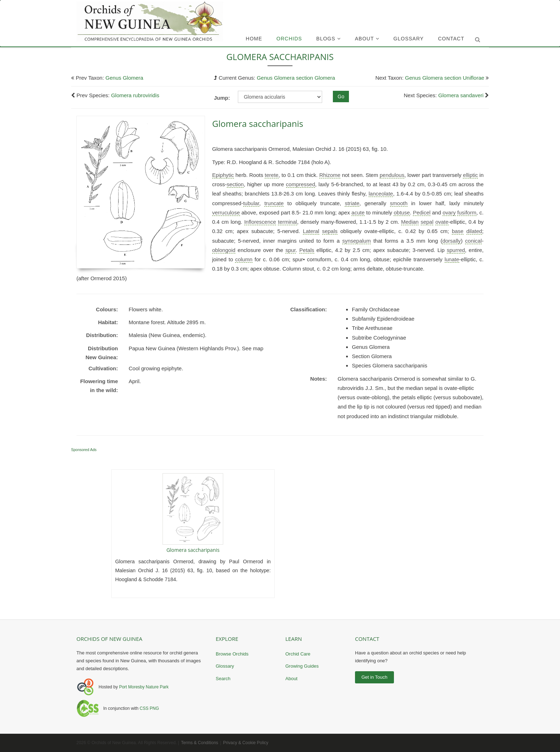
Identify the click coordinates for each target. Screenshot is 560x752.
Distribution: (102, 335)
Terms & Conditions (200, 743)
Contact (451, 39)
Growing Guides (302, 666)
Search (223, 679)
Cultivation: (103, 368)
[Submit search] (477, 40)
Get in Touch (374, 677)
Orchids (289, 39)
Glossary (409, 39)
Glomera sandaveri (461, 95)
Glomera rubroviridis (135, 95)
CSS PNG (149, 708)
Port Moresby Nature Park (144, 687)
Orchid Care (298, 654)
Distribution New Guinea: (102, 353)
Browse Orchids (232, 654)
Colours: (107, 309)
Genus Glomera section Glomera (296, 78)
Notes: (319, 379)
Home (254, 39)
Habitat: (108, 322)
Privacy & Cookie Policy (246, 743)
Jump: (222, 98)
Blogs (329, 39)
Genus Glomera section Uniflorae (445, 78)
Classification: (309, 309)
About (367, 39)
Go (341, 97)
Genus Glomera (124, 78)
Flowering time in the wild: (99, 386)
